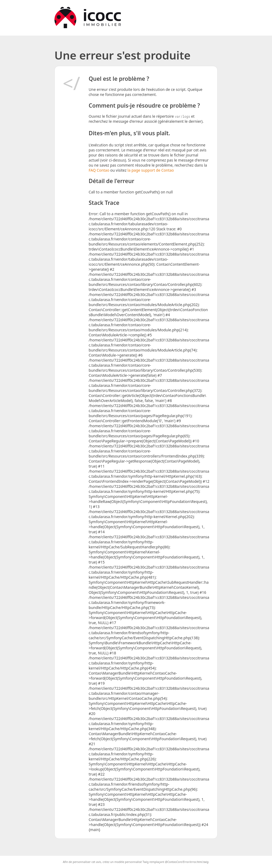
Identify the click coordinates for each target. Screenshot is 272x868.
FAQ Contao (99, 170)
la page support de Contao (151, 170)
